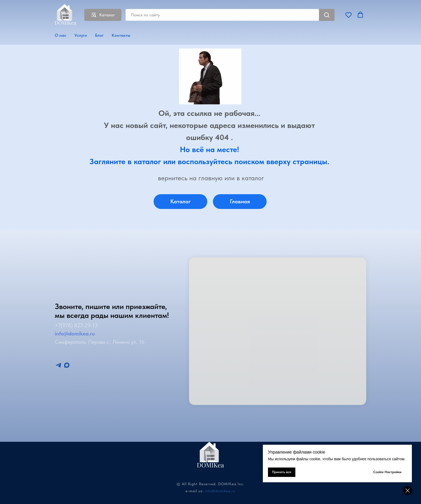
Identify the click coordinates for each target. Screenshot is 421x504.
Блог (99, 35)
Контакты (121, 35)
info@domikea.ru (220, 491)
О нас (61, 35)
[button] (349, 15)
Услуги (81, 35)
